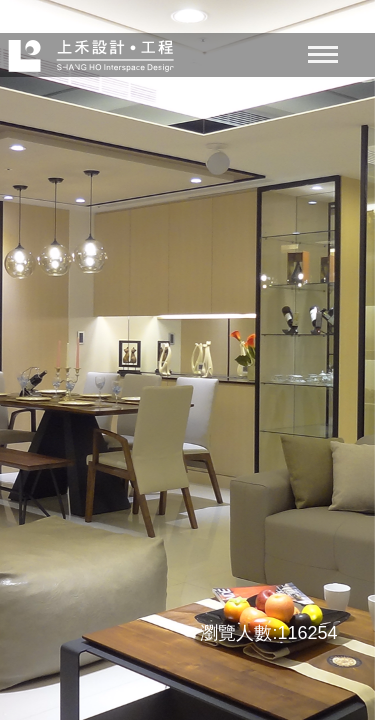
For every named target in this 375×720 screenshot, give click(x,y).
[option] (187, 360)
